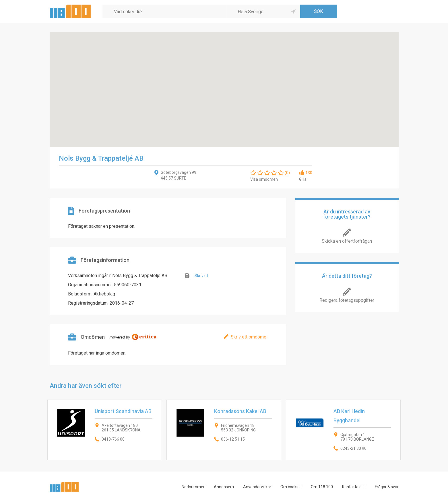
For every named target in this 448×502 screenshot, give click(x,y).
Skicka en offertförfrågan (347, 241)
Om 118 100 (322, 487)
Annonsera (224, 487)
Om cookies (291, 487)
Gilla (303, 179)
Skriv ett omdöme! (249, 337)
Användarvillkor (257, 487)
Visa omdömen (264, 179)
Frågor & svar (387, 487)
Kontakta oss (354, 487)
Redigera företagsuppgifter (347, 300)
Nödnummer (193, 487)
